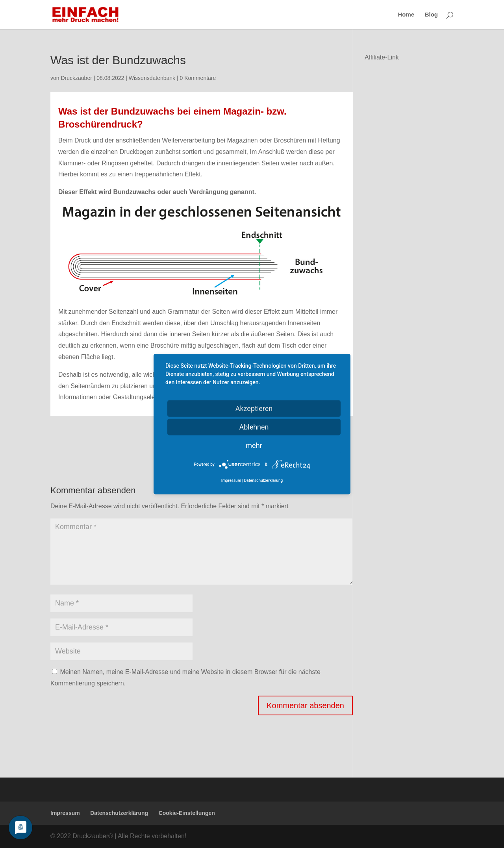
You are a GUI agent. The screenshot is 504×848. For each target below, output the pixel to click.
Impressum (65, 813)
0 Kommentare (198, 78)
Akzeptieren (254, 408)
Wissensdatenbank (152, 78)
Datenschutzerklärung (119, 813)
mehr (254, 445)
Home (406, 15)
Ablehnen (254, 427)
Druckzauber (76, 78)
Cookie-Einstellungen (187, 813)
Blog (431, 15)
